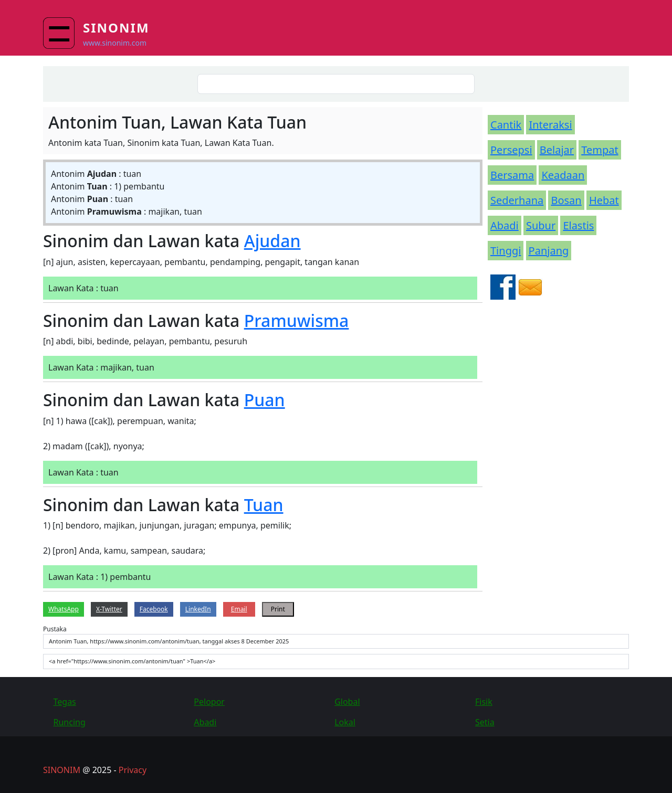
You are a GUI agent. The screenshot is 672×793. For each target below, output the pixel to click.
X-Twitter (109, 609)
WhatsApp (64, 609)
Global (347, 702)
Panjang (549, 251)
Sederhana (517, 200)
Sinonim (116, 28)
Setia (485, 722)
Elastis (578, 225)
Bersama (512, 175)
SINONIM (62, 770)
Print (278, 609)
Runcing (70, 722)
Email (239, 609)
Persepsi (511, 150)
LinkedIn (198, 609)
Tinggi (506, 251)
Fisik (484, 702)
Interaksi (550, 125)
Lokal (345, 722)
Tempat (600, 150)
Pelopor (209, 702)
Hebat (604, 200)
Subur (541, 225)
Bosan (566, 200)
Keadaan (563, 175)
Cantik (506, 125)
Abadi (505, 225)
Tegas (65, 702)
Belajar (557, 150)
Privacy (133, 770)
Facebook (154, 609)
